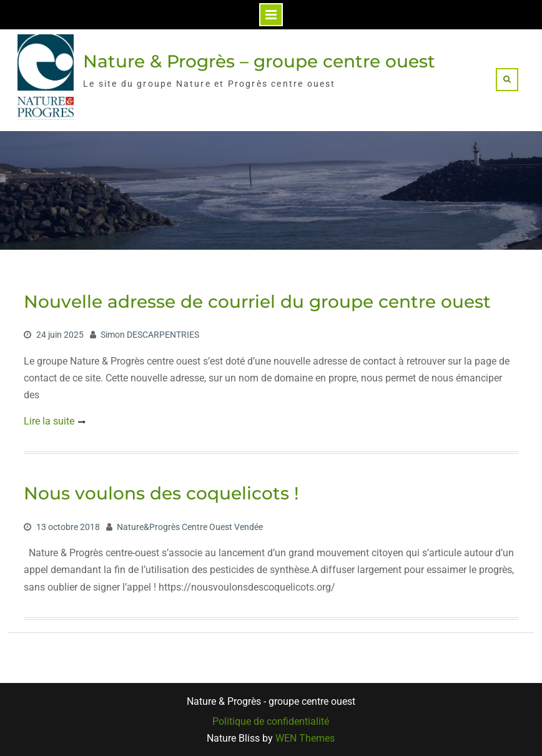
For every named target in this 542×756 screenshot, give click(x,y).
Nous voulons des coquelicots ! (161, 493)
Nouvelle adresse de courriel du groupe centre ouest (257, 302)
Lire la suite (49, 421)
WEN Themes (305, 738)
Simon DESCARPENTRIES (150, 335)
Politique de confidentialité (271, 722)
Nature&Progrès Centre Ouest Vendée (190, 527)
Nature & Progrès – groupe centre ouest (259, 61)
